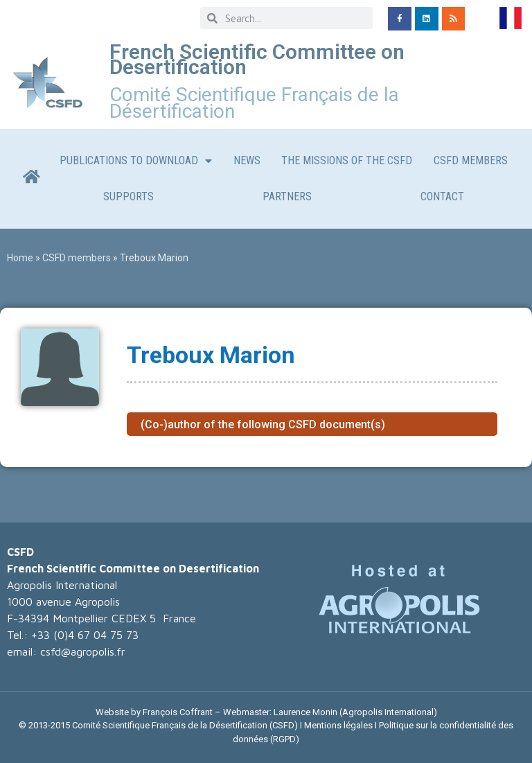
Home (20, 258)
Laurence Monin (305, 712)
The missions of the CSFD (347, 160)
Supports (128, 196)
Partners (287, 196)
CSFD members (471, 160)
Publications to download (136, 161)
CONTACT (442, 196)
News (247, 160)
